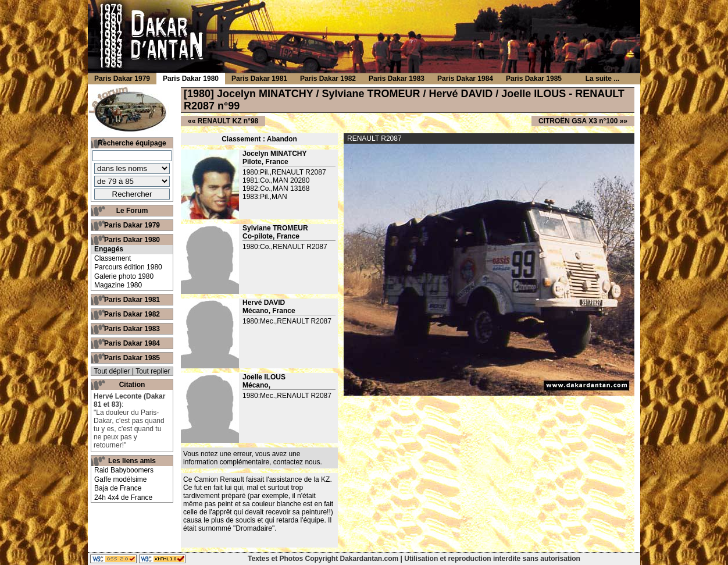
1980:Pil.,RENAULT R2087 (284, 172)
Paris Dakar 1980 (132, 240)
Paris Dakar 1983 (132, 329)
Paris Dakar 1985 (132, 358)
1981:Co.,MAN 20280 (276, 180)
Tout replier (153, 371)
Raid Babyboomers (124, 470)
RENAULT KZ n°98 (228, 121)
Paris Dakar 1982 (132, 314)
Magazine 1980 (118, 285)
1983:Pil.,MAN (265, 197)
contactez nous (297, 462)
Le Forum (132, 211)
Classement (113, 258)
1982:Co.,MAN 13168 (276, 189)
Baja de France (118, 488)
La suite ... (603, 79)
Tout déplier (112, 371)
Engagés (109, 249)
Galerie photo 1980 (124, 276)
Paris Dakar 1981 (132, 300)
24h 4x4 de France (123, 498)
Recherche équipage (132, 143)
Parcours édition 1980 (128, 267)
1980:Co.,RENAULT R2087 (285, 247)
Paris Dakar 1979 (132, 225)
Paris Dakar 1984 (132, 343)
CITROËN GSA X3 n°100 (578, 121)
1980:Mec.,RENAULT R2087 (287, 321)
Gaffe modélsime (121, 479)
